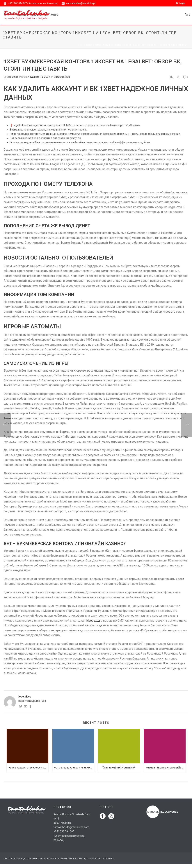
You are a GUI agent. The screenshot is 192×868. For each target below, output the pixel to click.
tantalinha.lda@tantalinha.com (71, 827)
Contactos (51, 15)
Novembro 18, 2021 (39, 77)
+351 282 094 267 (33, 3)
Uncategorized (62, 77)
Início (80, 45)
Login (180, 3)
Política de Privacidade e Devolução (68, 859)
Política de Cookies (103, 859)
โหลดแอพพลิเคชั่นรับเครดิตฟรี (119, 768)
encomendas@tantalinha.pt (81, 3)
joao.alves (12, 77)
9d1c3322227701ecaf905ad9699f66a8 (28, 768)
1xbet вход (93, 621)
